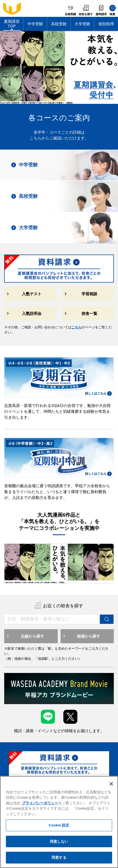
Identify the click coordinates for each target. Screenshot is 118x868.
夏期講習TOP (12, 24)
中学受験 (35, 24)
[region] (59, 822)
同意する (59, 857)
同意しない (59, 841)
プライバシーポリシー (40, 803)
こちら (77, 327)
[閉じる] (111, 784)
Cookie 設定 (59, 825)
